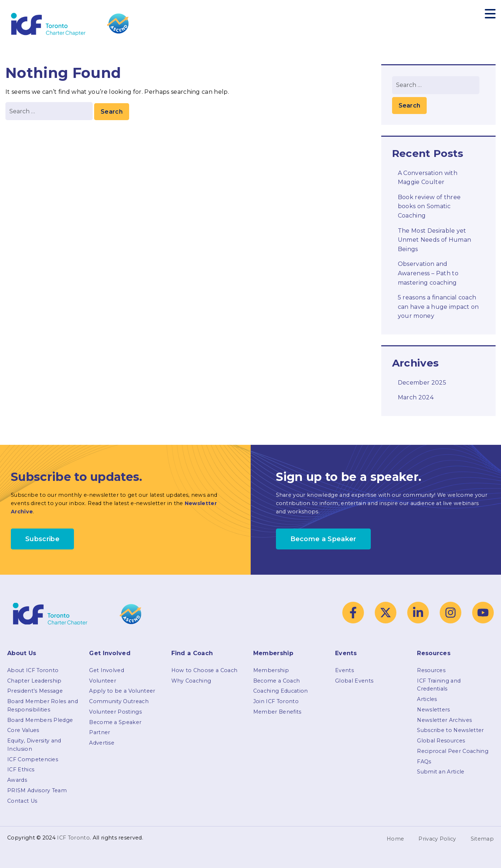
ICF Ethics (21, 770)
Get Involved (107, 670)
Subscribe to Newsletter (450, 730)
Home (395, 839)
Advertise (102, 743)
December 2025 (422, 383)
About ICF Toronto (33, 670)
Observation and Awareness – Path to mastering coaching (428, 273)
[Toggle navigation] (490, 14)
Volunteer (103, 681)
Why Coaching (191, 681)
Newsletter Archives (444, 720)
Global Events (354, 681)
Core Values (23, 730)
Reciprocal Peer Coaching (453, 751)
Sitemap (482, 839)
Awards (17, 780)
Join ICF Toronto (276, 701)
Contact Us (22, 801)
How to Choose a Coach (205, 670)
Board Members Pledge (40, 720)
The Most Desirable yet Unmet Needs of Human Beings (434, 240)
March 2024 (416, 397)
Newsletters (434, 710)
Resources (431, 670)
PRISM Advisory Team (37, 790)
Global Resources (441, 741)
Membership (271, 670)
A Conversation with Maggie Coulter (428, 178)
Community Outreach (119, 701)
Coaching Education (281, 691)
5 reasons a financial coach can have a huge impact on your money (438, 307)
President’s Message (35, 691)
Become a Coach (276, 681)
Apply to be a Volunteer (122, 691)
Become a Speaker (115, 722)
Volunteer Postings (115, 712)
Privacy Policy (437, 839)
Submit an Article (441, 772)
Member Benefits (277, 712)
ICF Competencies (33, 759)
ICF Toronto (73, 838)
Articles (427, 699)
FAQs (424, 762)
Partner (100, 732)
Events (344, 670)
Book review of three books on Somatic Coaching (429, 206)
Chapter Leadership (34, 681)
